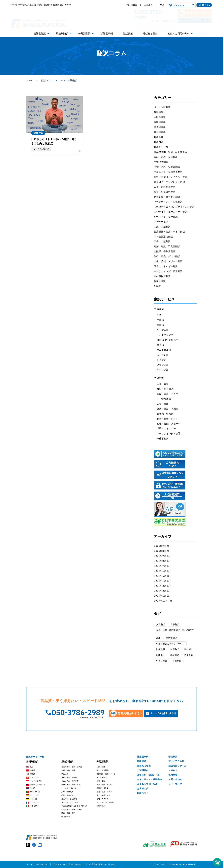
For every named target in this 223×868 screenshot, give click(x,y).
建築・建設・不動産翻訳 (167, 246)
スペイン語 (163, 355)
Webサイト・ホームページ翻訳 (171, 212)
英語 (159, 315)
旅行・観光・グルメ (167, 419)
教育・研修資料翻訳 (165, 192)
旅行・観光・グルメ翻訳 (167, 256)
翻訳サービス (161, 147)
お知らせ (173, 770)
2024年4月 (160, 581)
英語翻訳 (159, 112)
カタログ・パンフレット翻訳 (169, 182)
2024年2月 (160, 591)
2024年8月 (160, 561)
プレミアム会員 (176, 761)
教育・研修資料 (67, 795)
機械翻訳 (175, 655)
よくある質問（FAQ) (148, 784)
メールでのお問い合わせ (163, 713)
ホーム (30, 80)
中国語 (160, 320)
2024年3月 (160, 586)
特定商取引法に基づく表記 (102, 864)
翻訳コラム (47, 80)
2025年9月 (160, 546)
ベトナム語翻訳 (162, 107)
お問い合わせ (175, 779)
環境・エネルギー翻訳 (166, 266)
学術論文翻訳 (161, 162)
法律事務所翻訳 (162, 276)
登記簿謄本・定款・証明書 (72, 767)
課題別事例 (107, 34)
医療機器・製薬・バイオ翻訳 (169, 232)
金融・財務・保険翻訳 (166, 157)
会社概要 (148, 5)
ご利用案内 (132, 5)
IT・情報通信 (164, 399)
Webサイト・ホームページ (72, 810)
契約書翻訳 (171, 638)
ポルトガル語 (164, 350)
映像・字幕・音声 (68, 813)
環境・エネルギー (166, 429)
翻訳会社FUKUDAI (170, 864)
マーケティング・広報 (70, 802)
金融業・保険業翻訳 (165, 251)
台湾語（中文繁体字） (169, 340)
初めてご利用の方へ (179, 34)
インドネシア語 (165, 335)
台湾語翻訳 (160, 127)
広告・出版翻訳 (162, 241)
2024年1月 (160, 596)
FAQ (162, 5)
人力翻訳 (161, 624)
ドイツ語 (161, 360)
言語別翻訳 (40, 34)
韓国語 (160, 325)
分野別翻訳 (84, 34)
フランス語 (163, 365)
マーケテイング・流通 (169, 434)
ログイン (204, 5)
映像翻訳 (189, 655)
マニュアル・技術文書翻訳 (168, 172)
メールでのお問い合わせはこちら (196, 20)
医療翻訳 (177, 661)
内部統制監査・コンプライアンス (74, 806)
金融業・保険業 (165, 414)
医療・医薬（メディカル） (72, 785)
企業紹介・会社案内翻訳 (167, 197)
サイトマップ (175, 784)
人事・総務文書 (67, 792)
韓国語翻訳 (160, 122)
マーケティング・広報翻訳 (168, 202)
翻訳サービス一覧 (35, 757)
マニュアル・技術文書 (70, 781)
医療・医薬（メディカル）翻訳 (171, 177)
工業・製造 (163, 384)
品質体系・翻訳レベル (148, 775)
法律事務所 (163, 438)
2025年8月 (160, 551)
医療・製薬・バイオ (167, 394)
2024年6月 (160, 571)
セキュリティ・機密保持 (150, 779)
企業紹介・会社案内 (69, 799)
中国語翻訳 (160, 117)
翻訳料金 (159, 142)
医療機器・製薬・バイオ (106, 774)
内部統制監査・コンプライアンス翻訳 (174, 207)
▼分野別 (159, 378)
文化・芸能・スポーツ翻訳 (168, 261)
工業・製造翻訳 (162, 227)
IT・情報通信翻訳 (163, 237)
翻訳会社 (159, 137)
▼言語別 (159, 309)
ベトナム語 (163, 330)
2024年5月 (160, 576)
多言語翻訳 (160, 132)
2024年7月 (160, 566)
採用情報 (173, 775)
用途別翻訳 (62, 34)
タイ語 (160, 345)
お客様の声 (143, 789)
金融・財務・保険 (68, 770)
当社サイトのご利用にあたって (69, 864)
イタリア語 (163, 370)
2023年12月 (161, 601)
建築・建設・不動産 (167, 409)
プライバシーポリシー (37, 864)
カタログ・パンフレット (71, 788)
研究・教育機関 (165, 389)
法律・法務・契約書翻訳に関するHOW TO (175, 631)
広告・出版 (163, 404)
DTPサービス (161, 222)
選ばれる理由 (150, 34)
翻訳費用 (161, 649)
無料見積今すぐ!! (195, 13)
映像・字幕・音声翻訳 (166, 217)
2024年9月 (160, 556)
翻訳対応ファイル (177, 766)
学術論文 (65, 774)
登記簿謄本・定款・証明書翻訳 (171, 152)
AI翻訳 (157, 286)
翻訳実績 (128, 34)
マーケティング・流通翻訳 (168, 271)
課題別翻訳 (160, 281)
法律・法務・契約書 (69, 777)
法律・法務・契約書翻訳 (167, 167)
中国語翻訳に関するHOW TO (170, 644)
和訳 (158, 638)
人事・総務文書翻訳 (165, 187)
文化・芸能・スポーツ (169, 424)
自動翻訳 (175, 624)
